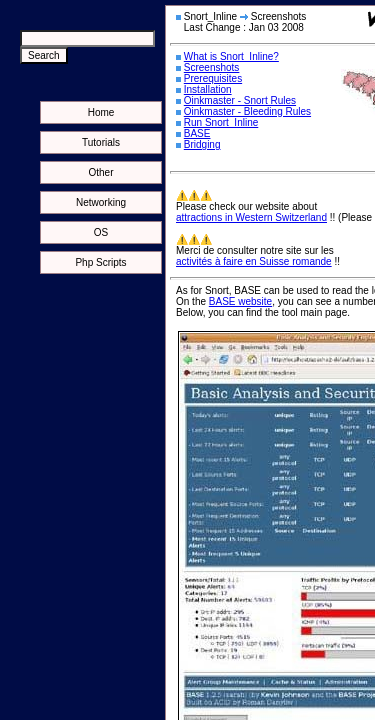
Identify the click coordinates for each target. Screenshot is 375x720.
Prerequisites (213, 78)
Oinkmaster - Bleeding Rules (247, 111)
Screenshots (212, 67)
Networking (101, 202)
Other (100, 172)
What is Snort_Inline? (231, 56)
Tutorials (101, 142)
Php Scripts (100, 262)
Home (101, 112)
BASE (197, 133)
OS (101, 232)
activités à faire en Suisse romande (254, 261)
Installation (208, 89)
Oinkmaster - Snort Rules (240, 100)
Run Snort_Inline (221, 122)
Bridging (202, 144)
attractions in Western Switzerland (251, 217)
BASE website (240, 301)
